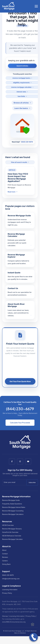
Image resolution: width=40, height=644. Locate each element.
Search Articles (22, 66)
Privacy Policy (7, 593)
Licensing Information (10, 590)
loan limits (21, 96)
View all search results (19, 162)
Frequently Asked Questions (12, 504)
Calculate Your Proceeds (20, 423)
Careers (5, 561)
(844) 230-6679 (27, 142)
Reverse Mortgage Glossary (12, 529)
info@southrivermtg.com (11, 579)
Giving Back (6, 564)
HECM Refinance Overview (12, 536)
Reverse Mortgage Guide (11, 500)
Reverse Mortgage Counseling (13, 511)
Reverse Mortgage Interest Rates (14, 507)
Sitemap (5, 616)
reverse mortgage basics (21, 78)
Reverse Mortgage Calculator (12, 539)
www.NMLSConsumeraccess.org (14, 622)
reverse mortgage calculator (21, 87)
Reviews (5, 557)
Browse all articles (21, 103)
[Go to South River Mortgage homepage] (8, 6)
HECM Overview (8, 525)
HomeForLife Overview (10, 532)
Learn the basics (21, 108)
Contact (5, 554)
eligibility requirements (21, 83)
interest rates (21, 92)
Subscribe (32, 482)
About (4, 550)
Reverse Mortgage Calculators (13, 514)
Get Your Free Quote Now (20, 381)
